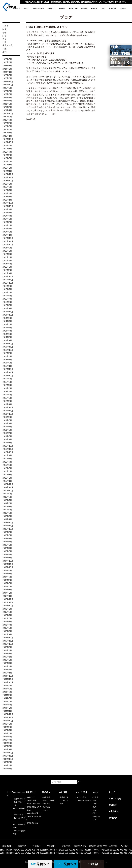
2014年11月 (8, 312)
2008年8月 (7, 535)
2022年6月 (7, 91)
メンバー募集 (81, 792)
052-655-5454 (52, 839)
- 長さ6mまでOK (13, 801)
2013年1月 (7, 366)
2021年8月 (7, 98)
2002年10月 (8, 759)
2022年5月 (7, 94)
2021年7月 (7, 101)
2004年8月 (7, 689)
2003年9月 (7, 724)
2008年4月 (7, 548)
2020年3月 (7, 133)
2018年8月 (7, 187)
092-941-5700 (126, 839)
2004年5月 (7, 698)
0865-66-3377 (111, 839)
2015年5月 (7, 296)
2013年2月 (7, 363)
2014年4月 (7, 331)
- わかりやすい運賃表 (14, 816)
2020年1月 (7, 136)
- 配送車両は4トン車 (14, 804)
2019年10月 (8, 142)
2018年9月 (7, 184)
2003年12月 (8, 714)
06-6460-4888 (82, 839)
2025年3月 (7, 66)
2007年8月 (7, 574)
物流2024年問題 (39, 8)
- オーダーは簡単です (14, 820)
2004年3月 (7, 705)
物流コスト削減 (49, 801)
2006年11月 (8, 602)
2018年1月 (7, 200)
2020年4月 (7, 130)
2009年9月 (7, 494)
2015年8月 (7, 286)
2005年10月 (8, 644)
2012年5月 (7, 391)
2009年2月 (7, 516)
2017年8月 (7, 213)
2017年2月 (7, 232)
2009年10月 (8, 491)
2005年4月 (7, 663)
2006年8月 (7, 612)
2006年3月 (7, 628)
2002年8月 (7, 765)
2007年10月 (8, 567)
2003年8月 (7, 727)
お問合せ (123, 8)
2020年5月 (7, 126)
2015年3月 (7, 302)
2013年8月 (7, 356)
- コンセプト (63, 801)
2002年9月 (7, 762)
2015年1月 (7, 308)
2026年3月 (7, 59)
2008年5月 (7, 545)
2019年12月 (8, 139)
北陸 (4, 49)
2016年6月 (7, 257)
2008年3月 (7, 551)
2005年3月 (7, 666)
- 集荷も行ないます (14, 813)
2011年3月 (7, 436)
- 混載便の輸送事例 (33, 804)
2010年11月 (8, 449)
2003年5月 (7, 737)
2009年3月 (7, 513)
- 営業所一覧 (63, 797)
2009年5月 (7, 507)
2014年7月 (7, 321)
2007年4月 (7, 587)
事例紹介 (62, 8)
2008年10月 (8, 529)
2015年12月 (8, 276)
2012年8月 (7, 382)
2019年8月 (7, 149)
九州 (4, 42)
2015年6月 (7, 292)
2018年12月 (8, 174)
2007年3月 (7, 590)
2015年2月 (7, 305)
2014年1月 (7, 340)
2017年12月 (8, 203)
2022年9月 (7, 88)
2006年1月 (7, 634)
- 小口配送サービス (14, 797)
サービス (27, 8)
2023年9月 (7, 75)
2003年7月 (7, 730)
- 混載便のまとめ (32, 823)
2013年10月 (8, 350)
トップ (18, 8)
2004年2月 (7, 708)
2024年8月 (7, 69)
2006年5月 (7, 622)
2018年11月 (8, 177)
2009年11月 (8, 487)
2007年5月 (7, 583)
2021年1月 (7, 110)
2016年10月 (8, 245)
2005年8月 (7, 650)
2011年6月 (7, 427)
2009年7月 (7, 500)
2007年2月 (7, 593)
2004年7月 (7, 692)
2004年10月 (8, 682)
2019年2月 (7, 168)
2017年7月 (7, 216)
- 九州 (94, 820)
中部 (4, 33)
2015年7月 (7, 289)
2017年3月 (7, 229)
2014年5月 (7, 328)
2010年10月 (8, 452)
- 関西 (94, 813)
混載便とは (51, 8)
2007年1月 (7, 596)
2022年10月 (8, 85)
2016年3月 (7, 267)
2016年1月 (7, 273)
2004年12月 (8, 676)
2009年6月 (7, 503)
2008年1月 (7, 558)
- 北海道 (95, 797)
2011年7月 (7, 423)
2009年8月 (7, 497)
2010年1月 (7, 481)
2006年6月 (7, 618)
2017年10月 (8, 206)
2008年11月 (8, 526)
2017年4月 (7, 225)
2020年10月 (8, 114)
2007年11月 (8, 564)
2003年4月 (7, 740)
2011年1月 (7, 443)
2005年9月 (7, 647)
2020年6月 (7, 123)
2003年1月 (7, 749)
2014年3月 (7, 334)
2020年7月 (7, 120)
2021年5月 (7, 104)
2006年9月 (7, 609)
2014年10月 (8, 315)
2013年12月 (8, 344)
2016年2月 (7, 270)
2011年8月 (7, 420)
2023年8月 (7, 78)
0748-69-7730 (97, 839)
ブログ (103, 8)
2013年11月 (8, 347)
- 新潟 (94, 807)
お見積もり (113, 8)
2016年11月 (8, 241)
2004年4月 (7, 702)
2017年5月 (7, 222)
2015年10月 (8, 283)
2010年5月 (7, 468)
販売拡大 (46, 804)
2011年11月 (8, 411)
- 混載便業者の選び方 (33, 813)
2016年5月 (7, 261)
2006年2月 (7, 631)
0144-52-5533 (8, 839)
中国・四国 (7, 45)
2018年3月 (7, 197)
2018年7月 (7, 190)
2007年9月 (7, 571)
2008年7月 (7, 539)
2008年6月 (7, 542)
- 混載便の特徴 (31, 801)
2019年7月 (7, 152)
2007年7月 (7, 577)
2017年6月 (7, 219)
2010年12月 (8, 446)
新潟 (4, 52)
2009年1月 (7, 519)
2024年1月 (7, 72)
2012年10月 (8, 376)
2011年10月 (8, 414)
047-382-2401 (23, 839)
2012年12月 (8, 369)
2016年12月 (8, 238)
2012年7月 (7, 385)
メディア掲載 (73, 8)
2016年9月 (7, 248)
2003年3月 (7, 743)
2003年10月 (8, 721)
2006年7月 (7, 615)
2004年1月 (7, 711)
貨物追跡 (94, 8)
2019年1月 (7, 171)
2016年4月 (7, 264)
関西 (4, 36)
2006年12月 (8, 599)
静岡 (4, 39)
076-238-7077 (67, 839)
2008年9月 (7, 532)
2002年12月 (8, 753)
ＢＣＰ (46, 810)
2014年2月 (7, 337)
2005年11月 (8, 641)
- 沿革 (61, 804)
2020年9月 (7, 117)
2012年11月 (8, 372)
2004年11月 (8, 679)
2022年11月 (8, 82)
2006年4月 (7, 625)
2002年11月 (8, 756)
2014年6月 (7, 324)
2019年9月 (7, 146)
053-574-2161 (38, 839)
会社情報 (84, 8)
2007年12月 (8, 561)
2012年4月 (7, 395)
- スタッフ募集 (81, 797)
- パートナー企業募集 (83, 801)
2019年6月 (7, 155)
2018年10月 (8, 181)
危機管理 (46, 797)
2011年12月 (8, 407)
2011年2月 (7, 439)
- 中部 (94, 804)
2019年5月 (7, 158)
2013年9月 (7, 353)
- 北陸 (94, 810)
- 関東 (94, 801)
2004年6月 (7, 695)
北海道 (5, 26)
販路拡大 (46, 807)
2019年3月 (7, 165)
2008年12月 (8, 523)
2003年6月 (7, 733)
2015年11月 (8, 280)
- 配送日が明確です (14, 807)
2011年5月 (7, 430)
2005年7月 (7, 654)
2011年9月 (7, 417)
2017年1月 (7, 235)
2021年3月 (7, 107)
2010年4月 (7, 471)
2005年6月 (7, 657)
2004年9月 (7, 686)
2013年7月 (7, 360)
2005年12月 (8, 638)
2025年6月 (7, 62)
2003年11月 (8, 717)
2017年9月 (7, 209)
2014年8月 (7, 318)
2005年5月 (7, 660)
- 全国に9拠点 (12, 810)
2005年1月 (7, 673)
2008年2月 (7, 555)
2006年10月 (8, 606)
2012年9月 (7, 379)
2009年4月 (7, 510)
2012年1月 (7, 404)
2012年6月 (7, 388)
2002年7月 (7, 769)
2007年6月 (7, 580)
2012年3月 (7, 398)
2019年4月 (7, 162)
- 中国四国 (96, 816)
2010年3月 (7, 475)
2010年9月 (7, 455)
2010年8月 (7, 459)
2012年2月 (7, 401)
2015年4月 (7, 299)
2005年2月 (7, 670)
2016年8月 (7, 251)
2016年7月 (7, 254)
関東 (4, 29)
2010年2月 (7, 478)
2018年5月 (7, 193)
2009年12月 (8, 484)
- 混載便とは (30, 797)
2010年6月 (7, 465)
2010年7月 (7, 462)
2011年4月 (7, 433)
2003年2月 (7, 746)
